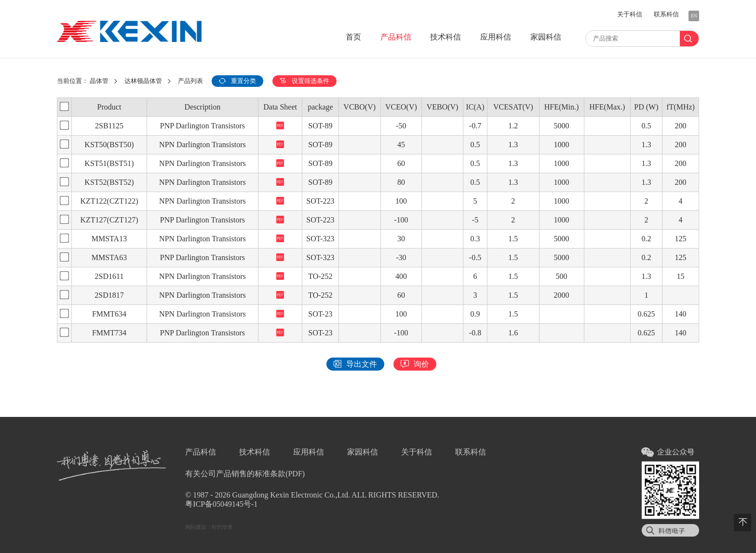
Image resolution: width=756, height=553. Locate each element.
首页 (353, 37)
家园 (546, 37)
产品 (396, 37)
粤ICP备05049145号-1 (221, 504)
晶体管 (99, 81)
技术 (445, 37)
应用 (496, 37)
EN (694, 16)
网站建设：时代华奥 (209, 527)
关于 (630, 14)
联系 (666, 14)
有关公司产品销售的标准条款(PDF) (245, 474)
